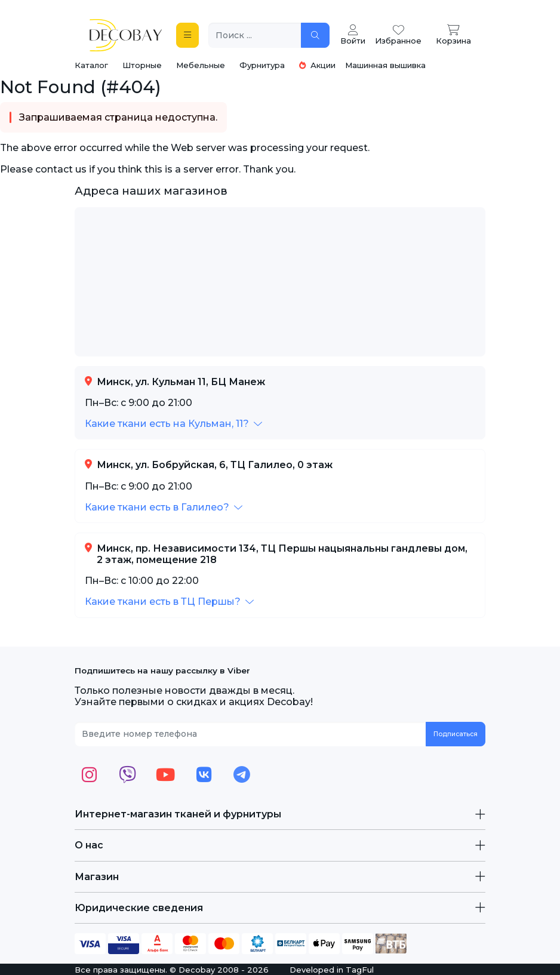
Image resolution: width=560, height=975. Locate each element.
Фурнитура (262, 65)
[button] (173, 424)
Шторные (142, 65)
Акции (317, 65)
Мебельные (201, 65)
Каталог (91, 65)
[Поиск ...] (255, 36)
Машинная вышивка (385, 65)
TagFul (360, 970)
